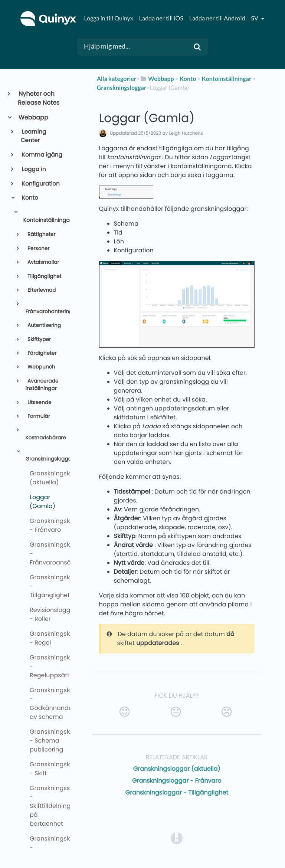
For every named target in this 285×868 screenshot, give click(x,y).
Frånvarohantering (45, 312)
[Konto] (188, 79)
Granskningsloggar (45, 459)
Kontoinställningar (43, 220)
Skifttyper (38, 339)
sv (255, 18)
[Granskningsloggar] (122, 88)
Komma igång (42, 155)
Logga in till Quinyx (108, 18)
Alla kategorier (117, 79)
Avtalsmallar (42, 262)
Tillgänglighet (44, 276)
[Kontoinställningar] (227, 79)
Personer (38, 248)
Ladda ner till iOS (161, 18)
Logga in (33, 169)
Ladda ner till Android (217, 18)
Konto (30, 198)
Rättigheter (41, 234)
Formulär (38, 416)
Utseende (39, 402)
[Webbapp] (157, 79)
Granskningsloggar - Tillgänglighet (177, 792)
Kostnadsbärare (45, 438)
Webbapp (33, 117)
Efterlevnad (41, 290)
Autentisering (43, 325)
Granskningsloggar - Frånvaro (177, 781)
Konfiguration (40, 184)
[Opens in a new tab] (177, 838)
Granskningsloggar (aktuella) (177, 769)
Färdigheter (41, 353)
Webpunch (40, 367)
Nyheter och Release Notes (39, 98)
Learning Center (34, 136)
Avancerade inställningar (42, 385)
